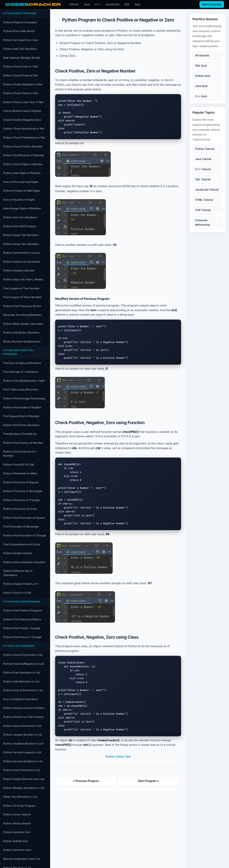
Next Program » (148, 781)
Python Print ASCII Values (20, 226)
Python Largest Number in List (23, 735)
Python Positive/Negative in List (24, 664)
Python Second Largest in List (22, 752)
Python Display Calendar (19, 270)
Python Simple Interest (18, 553)
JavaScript (112, 4)
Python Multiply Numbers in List (24, 788)
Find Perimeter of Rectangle (21, 527)
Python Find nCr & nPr (17, 593)
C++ (98, 4)
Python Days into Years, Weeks (23, 279)
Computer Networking (203, 223)
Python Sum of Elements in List (23, 690)
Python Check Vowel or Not (21, 93)
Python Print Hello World (19, 31)
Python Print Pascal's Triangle (22, 637)
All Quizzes (202, 55)
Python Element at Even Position (24, 708)
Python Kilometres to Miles (20, 473)
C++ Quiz (201, 96)
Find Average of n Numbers (21, 372)
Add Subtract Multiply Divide (22, 58)
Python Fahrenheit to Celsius (22, 253)
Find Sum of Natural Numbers (22, 363)
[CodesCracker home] (33, 5)
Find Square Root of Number (21, 416)
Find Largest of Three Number (22, 297)
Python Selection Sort (17, 850)
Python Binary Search (17, 823)
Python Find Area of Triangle (22, 500)
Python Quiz (203, 76)
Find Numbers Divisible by (20, 434)
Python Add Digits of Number (22, 173)
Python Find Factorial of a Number (20, 454)
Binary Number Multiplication (22, 341)
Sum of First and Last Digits (21, 182)
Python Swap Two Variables (21, 244)
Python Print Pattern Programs (23, 610)
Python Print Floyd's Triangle (22, 628)
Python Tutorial (205, 149)
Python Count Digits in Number (23, 164)
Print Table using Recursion (21, 389)
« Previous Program (86, 781)
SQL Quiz (201, 66)
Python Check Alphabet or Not (23, 84)
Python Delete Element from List (24, 779)
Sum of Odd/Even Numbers (21, 699)
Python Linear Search (17, 814)
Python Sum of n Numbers (20, 217)
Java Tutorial (203, 159)
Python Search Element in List (22, 726)
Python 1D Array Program (19, 806)
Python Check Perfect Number (23, 146)
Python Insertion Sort (17, 832)
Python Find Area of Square (21, 482)
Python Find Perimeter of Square (24, 518)
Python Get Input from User (21, 40)
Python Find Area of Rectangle (23, 491)
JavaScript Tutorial (207, 190)
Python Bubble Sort (16, 841)
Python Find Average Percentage (24, 398)
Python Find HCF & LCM (19, 465)
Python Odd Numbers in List (21, 681)
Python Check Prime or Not (21, 75)
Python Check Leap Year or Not (23, 102)
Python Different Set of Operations (18, 573)
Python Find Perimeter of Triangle (25, 535)
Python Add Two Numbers (20, 49)
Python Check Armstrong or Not (24, 129)
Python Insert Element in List (21, 770)
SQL (127, 4)
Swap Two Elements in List (20, 797)
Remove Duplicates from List (22, 859)
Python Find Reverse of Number (24, 155)
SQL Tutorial (203, 179)
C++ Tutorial (203, 169)
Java (87, 4)
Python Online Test (118, 756)
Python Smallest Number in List (23, 744)
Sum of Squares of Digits (19, 200)
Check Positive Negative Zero (22, 120)
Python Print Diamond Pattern (22, 619)
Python (74, 4)
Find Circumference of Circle (22, 544)
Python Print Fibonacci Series (22, 306)
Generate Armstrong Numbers (23, 315)
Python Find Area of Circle (20, 509)
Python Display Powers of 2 (21, 584)
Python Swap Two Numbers (21, 235)
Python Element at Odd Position (23, 717)
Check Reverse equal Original (22, 111)
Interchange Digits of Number (22, 208)
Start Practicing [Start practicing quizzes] (212, 4)
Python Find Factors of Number (23, 443)
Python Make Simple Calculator (23, 324)
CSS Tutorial (203, 210)
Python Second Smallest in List (23, 761)
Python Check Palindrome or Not (24, 138)
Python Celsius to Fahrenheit (22, 262)
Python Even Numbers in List (22, 673)
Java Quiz (201, 86)
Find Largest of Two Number (21, 288)
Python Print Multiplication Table (24, 381)
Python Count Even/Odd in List (23, 655)
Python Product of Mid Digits (22, 191)
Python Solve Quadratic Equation (24, 562)
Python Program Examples (20, 22)
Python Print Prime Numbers (21, 425)
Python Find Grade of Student (22, 407)
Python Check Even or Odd (20, 66)
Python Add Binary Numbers (21, 333)
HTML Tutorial (204, 200)
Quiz (138, 4)
